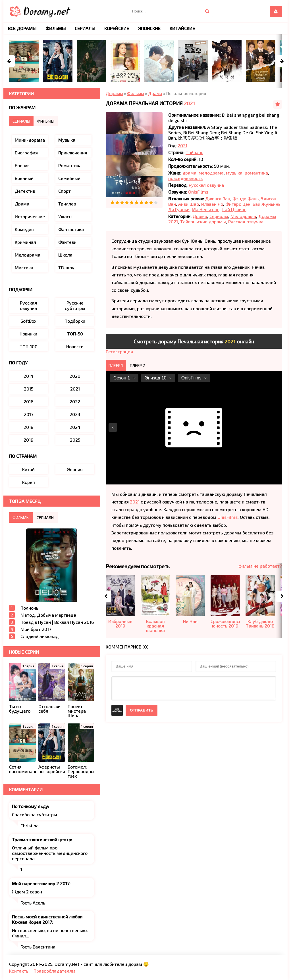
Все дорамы (22, 28)
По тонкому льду (30, 806)
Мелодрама (243, 216)
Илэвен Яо (212, 204)
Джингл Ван (218, 199)
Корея (29, 482)
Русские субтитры (75, 305)
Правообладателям (54, 971)
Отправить (142, 710)
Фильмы (56, 28)
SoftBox (28, 321)
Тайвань (194, 152)
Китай (28, 469)
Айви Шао (189, 204)
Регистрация (119, 352)
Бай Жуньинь (267, 204)
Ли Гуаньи (179, 209)
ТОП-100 (29, 346)
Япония (75, 469)
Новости (75, 346)
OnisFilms (198, 192)
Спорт (65, 191)
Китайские (182, 28)
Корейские (117, 28)
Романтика (70, 165)
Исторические (30, 216)
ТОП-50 (75, 334)
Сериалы (219, 216)
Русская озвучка (206, 185)
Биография (26, 153)
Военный (24, 178)
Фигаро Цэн (238, 204)
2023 (75, 414)
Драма (200, 216)
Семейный (69, 178)
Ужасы (65, 216)
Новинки (28, 334)
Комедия (24, 229)
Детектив (25, 191)
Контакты (19, 971)
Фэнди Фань (246, 199)
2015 (29, 389)
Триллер (67, 204)
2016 (28, 401)
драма (189, 173)
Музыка (67, 140)
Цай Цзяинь (234, 209)
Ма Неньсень (206, 209)
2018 (29, 427)
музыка (234, 173)
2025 (75, 440)
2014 (29, 376)
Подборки (75, 321)
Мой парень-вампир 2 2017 (41, 883)
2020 (75, 376)
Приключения (73, 153)
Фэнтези (67, 242)
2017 (29, 414)
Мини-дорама (30, 140)
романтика (256, 173)
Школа (65, 255)
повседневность (185, 178)
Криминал (25, 242)
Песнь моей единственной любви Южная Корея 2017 (47, 919)
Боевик (22, 165)
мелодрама (211, 173)
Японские (149, 28)
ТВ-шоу (66, 267)
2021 (189, 103)
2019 (29, 440)
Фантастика (71, 229)
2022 (75, 401)
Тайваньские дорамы (203, 222)
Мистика (24, 267)
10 (156, 202)
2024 (75, 427)
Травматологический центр (41, 839)
